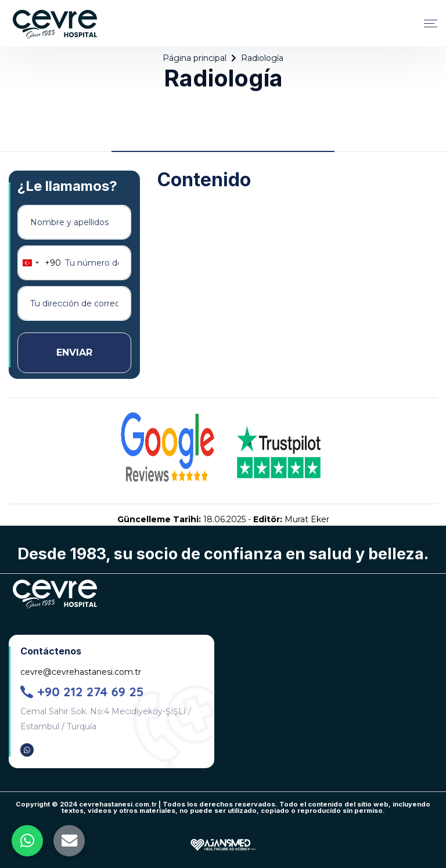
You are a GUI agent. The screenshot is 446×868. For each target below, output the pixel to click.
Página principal (195, 58)
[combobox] (39, 263)
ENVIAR (74, 352)
